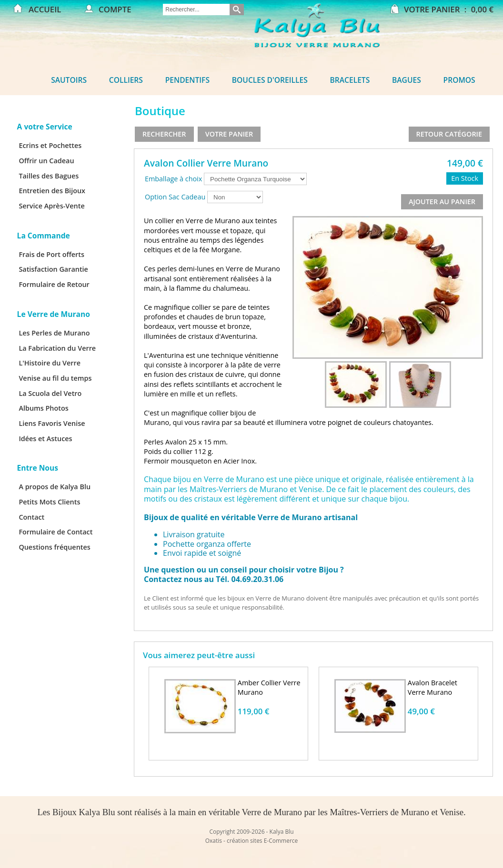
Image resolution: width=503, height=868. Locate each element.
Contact (31, 517)
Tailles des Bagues (49, 176)
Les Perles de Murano (54, 333)
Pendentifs (187, 80)
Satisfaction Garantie (53, 269)
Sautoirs (69, 80)
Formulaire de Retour (54, 284)
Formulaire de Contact (55, 532)
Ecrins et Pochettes (50, 145)
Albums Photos (43, 408)
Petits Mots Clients (49, 502)
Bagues (407, 80)
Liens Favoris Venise (52, 423)
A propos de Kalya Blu (55, 487)
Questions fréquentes (54, 547)
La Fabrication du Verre (57, 348)
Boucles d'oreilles (270, 80)
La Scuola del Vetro (50, 393)
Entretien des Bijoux (52, 191)
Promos (459, 80)
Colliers (126, 80)
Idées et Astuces (45, 439)
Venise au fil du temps (55, 378)
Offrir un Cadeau (46, 161)
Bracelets (350, 80)
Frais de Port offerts (51, 254)
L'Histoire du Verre (50, 363)
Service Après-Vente (51, 206)
